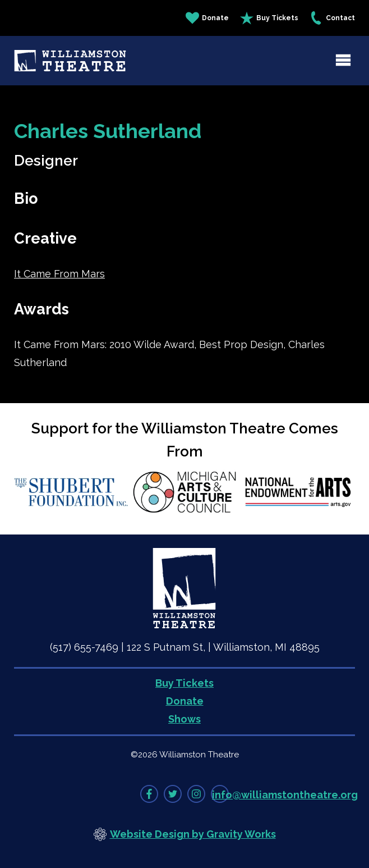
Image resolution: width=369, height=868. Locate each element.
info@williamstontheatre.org (285, 795)
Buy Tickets (269, 18)
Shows (184, 719)
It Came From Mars (59, 274)
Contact (332, 18)
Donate (207, 18)
